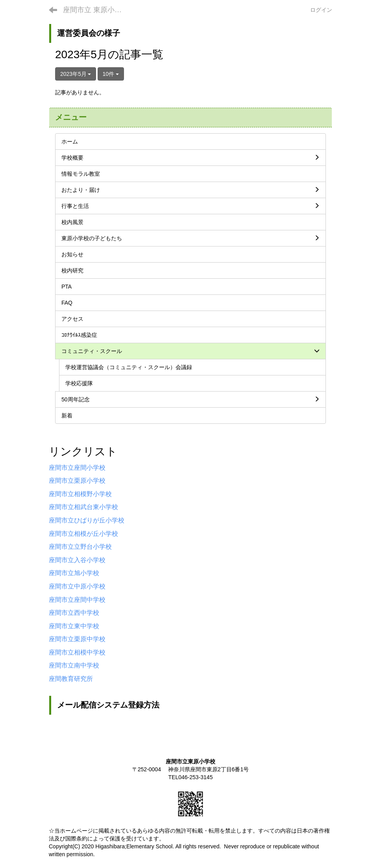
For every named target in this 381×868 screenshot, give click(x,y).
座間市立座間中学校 (77, 600)
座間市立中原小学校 (77, 586)
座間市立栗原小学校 (77, 481)
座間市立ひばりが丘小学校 (87, 520)
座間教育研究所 (71, 679)
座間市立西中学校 (74, 613)
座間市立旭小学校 (74, 573)
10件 (111, 74)
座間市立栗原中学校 (77, 639)
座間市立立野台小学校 (80, 547)
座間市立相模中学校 (77, 652)
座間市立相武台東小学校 (83, 507)
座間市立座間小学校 (77, 468)
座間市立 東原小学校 (96, 10)
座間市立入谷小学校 (77, 560)
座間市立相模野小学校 (80, 494)
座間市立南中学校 (74, 665)
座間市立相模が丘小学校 (83, 534)
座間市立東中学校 (74, 626)
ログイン (321, 10)
